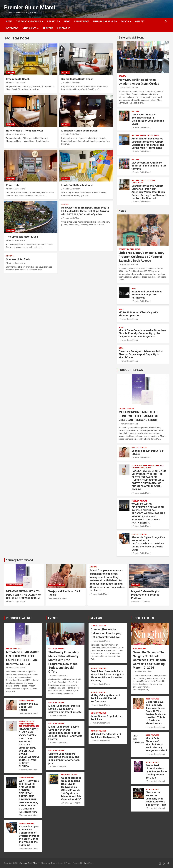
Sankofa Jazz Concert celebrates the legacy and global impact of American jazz (64, 758)
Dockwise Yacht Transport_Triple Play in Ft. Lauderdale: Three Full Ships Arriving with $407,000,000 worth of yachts (85, 211)
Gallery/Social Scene (131, 38)
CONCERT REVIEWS (98, 626)
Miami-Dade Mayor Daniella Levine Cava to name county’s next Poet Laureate (65, 709)
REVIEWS (96, 618)
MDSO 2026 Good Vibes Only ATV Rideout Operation (138, 314)
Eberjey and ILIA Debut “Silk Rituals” (148, 452)
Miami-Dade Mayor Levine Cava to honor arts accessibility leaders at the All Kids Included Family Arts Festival (65, 733)
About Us (48, 28)
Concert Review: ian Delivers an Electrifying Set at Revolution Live (106, 633)
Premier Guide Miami (29, 8)
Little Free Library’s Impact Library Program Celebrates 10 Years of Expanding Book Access (142, 257)
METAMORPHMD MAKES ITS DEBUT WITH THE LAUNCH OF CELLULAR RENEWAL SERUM (139, 416)
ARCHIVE (11, 73)
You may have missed (19, 560)
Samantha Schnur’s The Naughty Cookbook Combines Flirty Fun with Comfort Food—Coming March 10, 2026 (149, 660)
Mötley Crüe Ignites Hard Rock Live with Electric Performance (105, 698)
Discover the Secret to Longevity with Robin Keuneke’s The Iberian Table (156, 799)
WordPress (89, 863)
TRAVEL (143, 136)
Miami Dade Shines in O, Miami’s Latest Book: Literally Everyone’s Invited (156, 744)
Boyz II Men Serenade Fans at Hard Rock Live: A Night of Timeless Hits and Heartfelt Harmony (107, 676)
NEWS (67, 21)
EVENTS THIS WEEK (126, 249)
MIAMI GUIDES (29, 28)
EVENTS (125, 21)
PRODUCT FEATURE (126, 408)
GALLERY (140, 21)
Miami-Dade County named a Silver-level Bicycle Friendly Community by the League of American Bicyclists (143, 333)
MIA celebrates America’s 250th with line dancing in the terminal (149, 166)
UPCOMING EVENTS (56, 649)
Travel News (153, 136)
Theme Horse (57, 863)
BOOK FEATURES (143, 618)
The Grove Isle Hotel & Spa (22, 237)
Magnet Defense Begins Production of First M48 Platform (145, 595)
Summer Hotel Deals (18, 259)
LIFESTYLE (53, 21)
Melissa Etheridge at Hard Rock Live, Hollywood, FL (106, 736)
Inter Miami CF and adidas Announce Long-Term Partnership (147, 295)
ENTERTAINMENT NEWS (105, 21)
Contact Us (64, 28)
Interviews (12, 28)
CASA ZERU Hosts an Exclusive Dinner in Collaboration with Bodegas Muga (148, 119)
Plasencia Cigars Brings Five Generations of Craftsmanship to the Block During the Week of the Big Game (148, 544)
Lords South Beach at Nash (77, 185)
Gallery (122, 76)
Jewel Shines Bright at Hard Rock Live (107, 718)
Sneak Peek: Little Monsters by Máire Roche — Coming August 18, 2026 (156, 772)
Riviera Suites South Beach (77, 79)
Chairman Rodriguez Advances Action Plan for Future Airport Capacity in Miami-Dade (141, 354)
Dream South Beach (18, 79)
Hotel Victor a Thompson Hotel (24, 131)
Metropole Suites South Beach (79, 131)
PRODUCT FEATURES (19, 618)
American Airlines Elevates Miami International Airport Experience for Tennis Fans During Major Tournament (148, 143)
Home (9, 21)
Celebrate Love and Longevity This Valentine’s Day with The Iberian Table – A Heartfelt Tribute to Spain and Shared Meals (156, 713)
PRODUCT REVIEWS (131, 370)
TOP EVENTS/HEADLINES (29, 21)
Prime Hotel (13, 185)
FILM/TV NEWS (82, 21)
